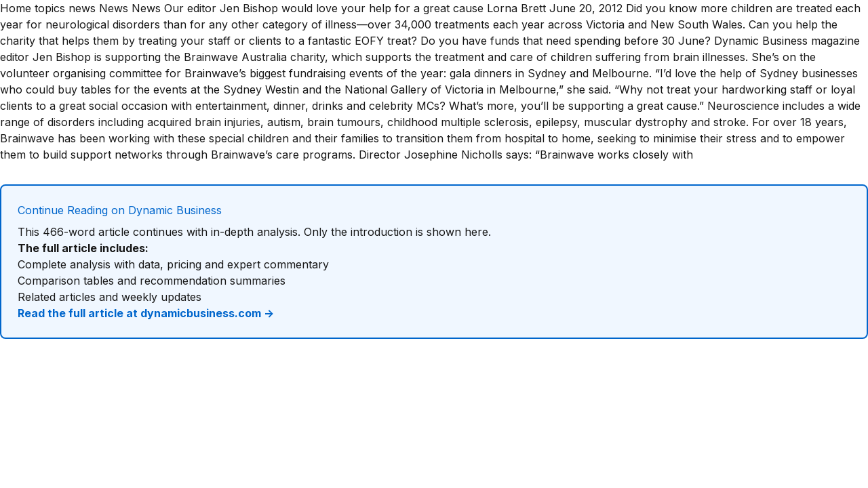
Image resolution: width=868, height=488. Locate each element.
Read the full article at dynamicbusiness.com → (146, 313)
